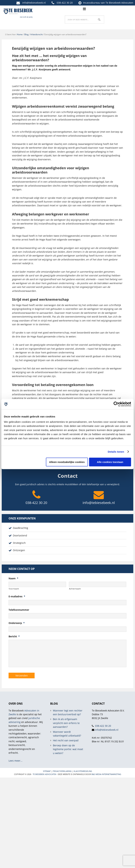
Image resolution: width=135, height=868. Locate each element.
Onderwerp (17, 623)
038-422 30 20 (65, 3)
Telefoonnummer (19, 610)
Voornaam (14, 589)
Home (20, 34)
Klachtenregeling (83, 771)
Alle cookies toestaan (110, 462)
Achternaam (75, 589)
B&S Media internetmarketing (106, 774)
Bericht (14, 636)
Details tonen (116, 452)
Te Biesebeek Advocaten (44, 774)
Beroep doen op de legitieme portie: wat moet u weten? (68, 749)
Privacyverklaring (62, 771)
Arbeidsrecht (36, 34)
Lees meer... (16, 761)
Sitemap (47, 771)
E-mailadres (17, 596)
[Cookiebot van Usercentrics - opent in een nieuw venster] (116, 404)
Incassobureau (92, 3)
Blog (26, 34)
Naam (13, 578)
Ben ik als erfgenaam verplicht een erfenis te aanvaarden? (66, 723)
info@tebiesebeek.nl (34, 3)
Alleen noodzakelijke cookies (67, 462)
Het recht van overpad (66, 740)
